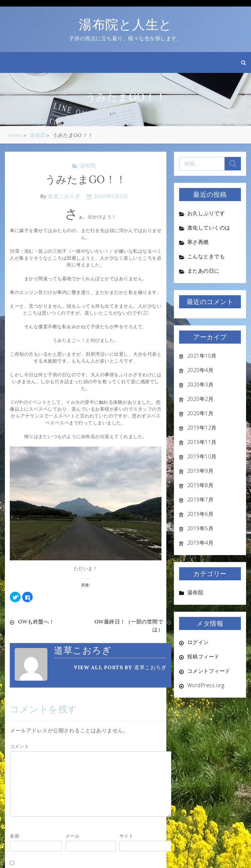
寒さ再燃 (198, 242)
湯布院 (88, 165)
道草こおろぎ (64, 196)
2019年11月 (202, 442)
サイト (126, 836)
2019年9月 (201, 471)
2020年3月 (201, 384)
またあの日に (203, 271)
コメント (19, 746)
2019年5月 (201, 528)
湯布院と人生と (125, 24)
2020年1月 (201, 413)
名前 (15, 836)
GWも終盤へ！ (36, 621)
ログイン (198, 642)
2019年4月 (201, 543)
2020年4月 (201, 370)
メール (73, 836)
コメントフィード (209, 671)
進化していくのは (209, 228)
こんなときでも (206, 256)
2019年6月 (201, 514)
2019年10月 (202, 456)
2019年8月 (201, 485)
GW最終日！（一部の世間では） (129, 625)
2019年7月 (201, 500)
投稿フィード (203, 656)
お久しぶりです (206, 213)
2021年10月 (202, 356)
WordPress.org (206, 685)
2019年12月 (202, 428)
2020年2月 (201, 399)
